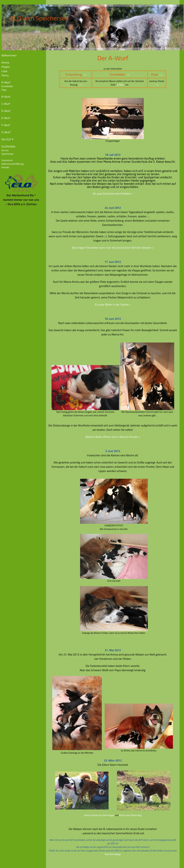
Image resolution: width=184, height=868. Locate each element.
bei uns (5, 150)
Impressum (7, 160)
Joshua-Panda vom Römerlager (99, 815)
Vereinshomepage (113, 854)
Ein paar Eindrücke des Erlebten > (113, 193)
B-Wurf (6, 97)
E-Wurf (6, 118)
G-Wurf (6, 132)
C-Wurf (6, 104)
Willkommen (9, 55)
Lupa (4, 71)
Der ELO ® (7, 139)
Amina (5, 62)
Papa (4, 90)
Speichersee (7, 154)
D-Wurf (6, 111)
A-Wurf (6, 82)
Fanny (5, 75)
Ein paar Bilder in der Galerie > (113, 304)
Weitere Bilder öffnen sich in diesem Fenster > (113, 437)
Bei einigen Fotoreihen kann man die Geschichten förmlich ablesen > (113, 248)
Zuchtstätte (8, 146)
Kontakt (5, 167)
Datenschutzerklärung (12, 164)
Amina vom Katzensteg (130, 815)
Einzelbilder (7, 86)
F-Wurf (6, 125)
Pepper (6, 67)
